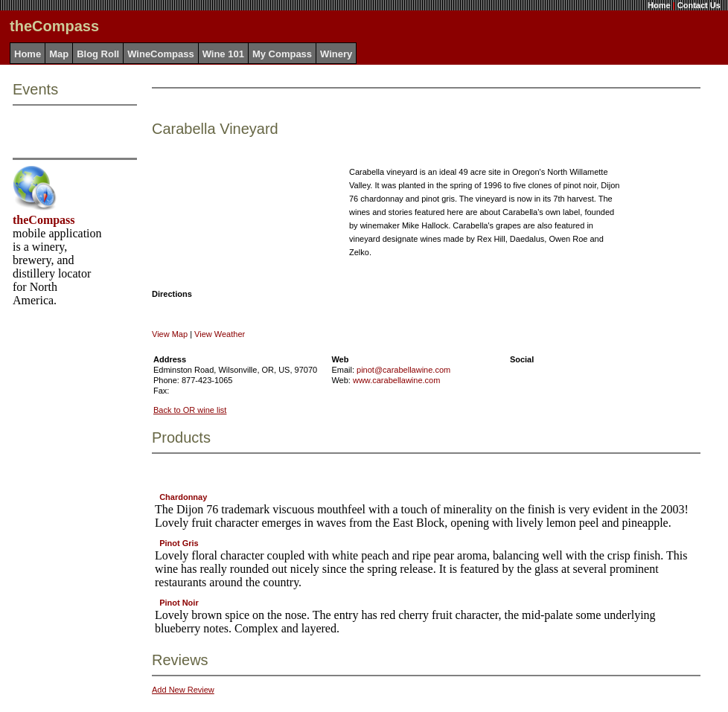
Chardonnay (183, 497)
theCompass (44, 220)
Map (59, 54)
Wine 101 (223, 54)
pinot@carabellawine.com (403, 370)
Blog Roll (98, 54)
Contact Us (699, 5)
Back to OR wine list (190, 410)
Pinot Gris (179, 543)
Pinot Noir (179, 603)
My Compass (282, 54)
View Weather (220, 334)
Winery (336, 54)
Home (659, 5)
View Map (170, 334)
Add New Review (183, 690)
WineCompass (160, 54)
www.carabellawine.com (396, 380)
